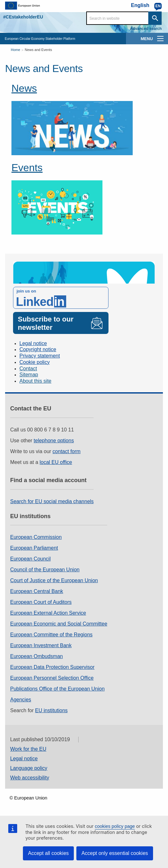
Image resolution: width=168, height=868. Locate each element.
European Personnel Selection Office (52, 678)
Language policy (29, 768)
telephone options (54, 441)
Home (15, 50)
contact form (66, 451)
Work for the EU (28, 749)
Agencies (21, 700)
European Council (30, 559)
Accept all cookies (48, 853)
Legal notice (33, 343)
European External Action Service (48, 613)
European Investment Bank (41, 645)
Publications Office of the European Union (57, 689)
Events (27, 168)
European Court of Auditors (41, 602)
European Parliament (34, 548)
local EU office (56, 462)
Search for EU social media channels (52, 501)
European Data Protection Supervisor (52, 667)
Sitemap (29, 375)
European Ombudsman (36, 656)
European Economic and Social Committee (59, 624)
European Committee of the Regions (51, 635)
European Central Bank (37, 591)
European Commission (36, 537)
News (24, 88)
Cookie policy (35, 362)
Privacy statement (40, 356)
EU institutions (51, 710)
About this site (35, 381)
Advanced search (146, 29)
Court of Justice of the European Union (54, 580)
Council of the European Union (45, 570)
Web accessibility (30, 778)
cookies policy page (115, 826)
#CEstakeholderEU (23, 17)
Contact (28, 369)
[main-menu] (160, 39)
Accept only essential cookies (115, 853)
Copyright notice (38, 349)
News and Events (38, 50)
